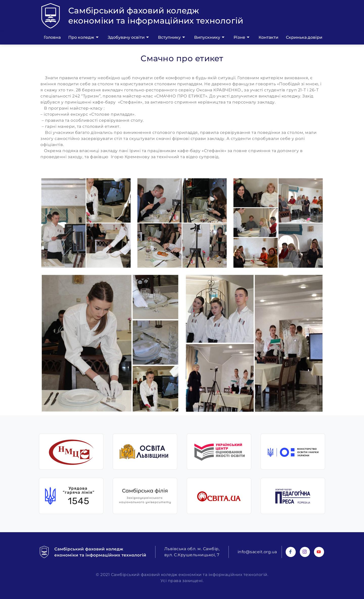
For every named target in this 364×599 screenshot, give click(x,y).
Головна (52, 37)
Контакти (268, 37)
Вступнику (172, 37)
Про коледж (83, 37)
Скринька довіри (304, 37)
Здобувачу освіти (128, 37)
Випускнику (209, 37)
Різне (242, 37)
